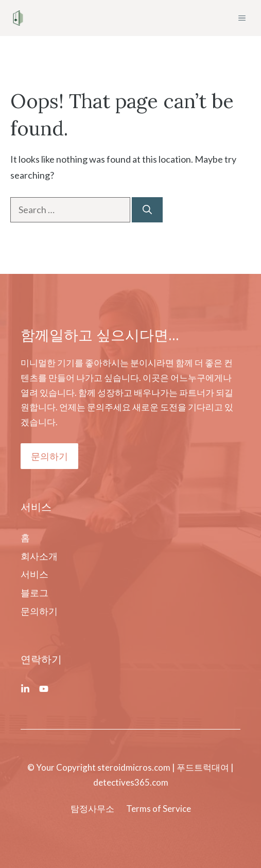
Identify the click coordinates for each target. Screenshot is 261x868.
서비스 (34, 574)
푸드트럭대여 (203, 767)
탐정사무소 (92, 809)
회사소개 (39, 556)
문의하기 (49, 456)
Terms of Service (159, 809)
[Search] (147, 210)
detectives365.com (131, 782)
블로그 (34, 593)
